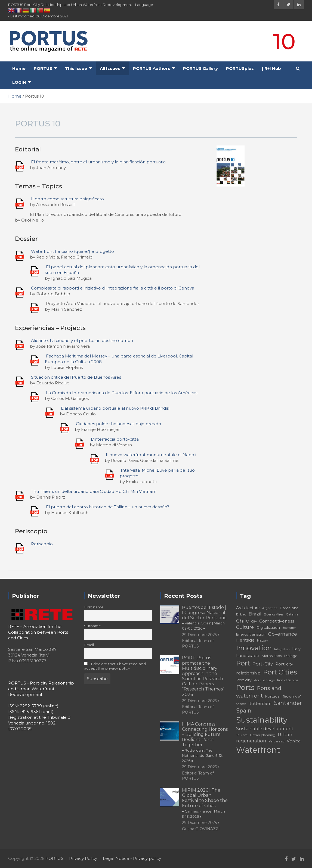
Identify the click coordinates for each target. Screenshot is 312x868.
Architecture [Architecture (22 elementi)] (248, 608)
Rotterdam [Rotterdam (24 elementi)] (260, 703)
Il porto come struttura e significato (67, 199)
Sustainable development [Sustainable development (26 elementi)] (265, 729)
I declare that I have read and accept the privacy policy (115, 666)
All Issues (110, 68)
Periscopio (42, 544)
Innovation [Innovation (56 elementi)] (254, 648)
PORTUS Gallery (200, 68)
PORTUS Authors (152, 68)
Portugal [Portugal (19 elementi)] (273, 696)
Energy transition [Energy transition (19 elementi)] (251, 634)
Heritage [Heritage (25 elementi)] (245, 640)
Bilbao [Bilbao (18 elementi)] (241, 614)
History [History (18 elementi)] (263, 640)
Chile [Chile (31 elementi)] (243, 621)
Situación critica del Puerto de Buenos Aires (76, 377)
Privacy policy (147, 858)
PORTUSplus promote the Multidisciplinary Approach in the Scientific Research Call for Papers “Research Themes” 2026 (203, 676)
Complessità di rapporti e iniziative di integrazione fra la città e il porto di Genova (113, 288)
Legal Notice (116, 858)
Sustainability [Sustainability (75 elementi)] (262, 720)
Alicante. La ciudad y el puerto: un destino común (82, 340)
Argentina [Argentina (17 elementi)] (270, 608)
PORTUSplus (240, 68)
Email (89, 645)
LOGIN (19, 82)
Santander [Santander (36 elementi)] (288, 703)
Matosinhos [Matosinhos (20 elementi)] (272, 656)
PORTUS (43, 68)
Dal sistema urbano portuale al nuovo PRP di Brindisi (115, 408)
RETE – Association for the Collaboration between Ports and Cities (38, 632)
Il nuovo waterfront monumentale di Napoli (151, 455)
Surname (92, 626)
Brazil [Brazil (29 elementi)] (255, 614)
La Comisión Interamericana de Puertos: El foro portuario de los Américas (122, 393)
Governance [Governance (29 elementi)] (282, 634)
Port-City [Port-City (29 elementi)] (263, 664)
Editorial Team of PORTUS (198, 710)
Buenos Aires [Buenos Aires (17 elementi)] (274, 614)
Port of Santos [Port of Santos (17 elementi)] (288, 680)
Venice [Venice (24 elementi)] (294, 741)
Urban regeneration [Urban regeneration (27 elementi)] (264, 738)
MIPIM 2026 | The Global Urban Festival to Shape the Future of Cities (205, 803)
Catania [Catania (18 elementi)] (292, 614)
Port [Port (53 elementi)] (243, 663)
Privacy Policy (83, 858)
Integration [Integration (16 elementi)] (282, 649)
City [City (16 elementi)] (254, 622)
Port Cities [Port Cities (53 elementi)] (280, 672)
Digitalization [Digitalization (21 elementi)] (268, 627)
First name (94, 607)
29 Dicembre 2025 (199, 635)
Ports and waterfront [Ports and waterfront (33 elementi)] (259, 692)
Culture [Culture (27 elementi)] (245, 627)
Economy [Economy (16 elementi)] (289, 628)
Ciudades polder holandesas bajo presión (118, 424)
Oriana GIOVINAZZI (201, 829)
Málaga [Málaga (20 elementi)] (291, 656)
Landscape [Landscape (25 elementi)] (248, 656)
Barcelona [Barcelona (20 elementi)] (289, 608)
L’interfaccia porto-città (115, 439)
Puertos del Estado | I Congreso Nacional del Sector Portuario (204, 618)
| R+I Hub (271, 68)
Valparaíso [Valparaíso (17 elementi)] (277, 741)
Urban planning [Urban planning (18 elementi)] (263, 735)
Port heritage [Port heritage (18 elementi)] (264, 680)
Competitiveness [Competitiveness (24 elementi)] (277, 621)
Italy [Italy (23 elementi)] (296, 649)
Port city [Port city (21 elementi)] (244, 680)
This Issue (76, 68)
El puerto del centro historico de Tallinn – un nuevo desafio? (108, 507)
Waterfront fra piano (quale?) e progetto (72, 251)
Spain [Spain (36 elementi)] (244, 711)
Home (19, 68)
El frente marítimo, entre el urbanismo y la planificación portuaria (98, 162)
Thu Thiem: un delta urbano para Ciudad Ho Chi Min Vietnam (94, 491)
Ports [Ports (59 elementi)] (245, 687)
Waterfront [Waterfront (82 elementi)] (258, 750)
